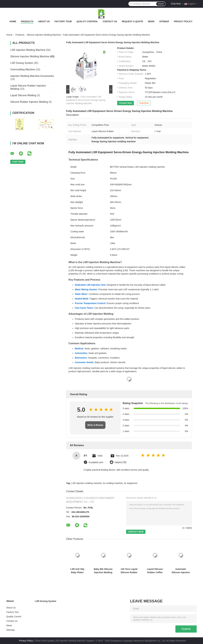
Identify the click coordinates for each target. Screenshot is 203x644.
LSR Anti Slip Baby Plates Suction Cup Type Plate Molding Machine (77, 571)
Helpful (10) (121, 462)
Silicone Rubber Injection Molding (29, 102)
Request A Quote (132, 21)
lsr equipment (131, 483)
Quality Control (87, 21)
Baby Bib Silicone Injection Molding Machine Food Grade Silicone (103, 571)
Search (161, 4)
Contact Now (126, 103)
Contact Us (110, 21)
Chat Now (176, 4)
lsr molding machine (113, 483)
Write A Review (95, 425)
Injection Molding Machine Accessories (32, 76)
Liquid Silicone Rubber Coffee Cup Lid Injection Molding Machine (155, 571)
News (151, 21)
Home (13, 21)
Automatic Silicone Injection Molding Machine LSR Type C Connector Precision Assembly (181, 571)
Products (27, 21)
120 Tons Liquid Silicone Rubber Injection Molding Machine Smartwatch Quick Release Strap (129, 571)
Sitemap (164, 21)
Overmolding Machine (23, 69)
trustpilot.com (96, 462)
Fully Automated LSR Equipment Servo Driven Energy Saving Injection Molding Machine (86, 100)
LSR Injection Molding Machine (28, 50)
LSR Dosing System (22, 63)
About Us (44, 21)
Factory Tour (63, 21)
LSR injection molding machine (86, 483)
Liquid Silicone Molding (23, 95)
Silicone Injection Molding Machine (44, 35)
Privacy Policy (183, 21)
